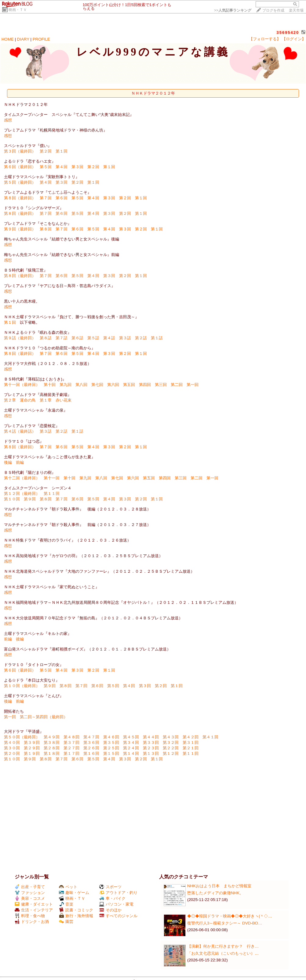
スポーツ (110, 887)
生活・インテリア (34, 910)
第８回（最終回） (20, 198)
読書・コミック (76, 910)
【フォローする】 (265, 39)
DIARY (23, 39)
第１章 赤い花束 (56, 400)
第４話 (109, 338)
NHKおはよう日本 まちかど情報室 (219, 886)
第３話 (125, 338)
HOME (8, 39)
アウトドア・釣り (118, 893)
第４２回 (191, 737)
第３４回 (131, 742)
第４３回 (171, 737)
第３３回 (151, 742)
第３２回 (171, 742)
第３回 (77, 167)
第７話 (62, 338)
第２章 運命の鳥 (20, 400)
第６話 (77, 338)
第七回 (97, 385)
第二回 (177, 385)
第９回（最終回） (20, 229)
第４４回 (151, 737)
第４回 (62, 167)
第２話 (141, 338)
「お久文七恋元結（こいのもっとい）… (223, 953)
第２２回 (171, 748)
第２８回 (52, 748)
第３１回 (191, 742)
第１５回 (111, 753)
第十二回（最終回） (22, 478)
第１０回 (12, 499)
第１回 (62, 151)
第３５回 (111, 742)
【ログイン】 (294, 39)
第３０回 (12, 748)
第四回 (145, 385)
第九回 (66, 385)
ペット (68, 887)
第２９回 (32, 748)
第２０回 (12, 753)
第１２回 (171, 753)
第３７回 (71, 742)
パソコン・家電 (116, 904)
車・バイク (112, 898)
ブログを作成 (273, 10)
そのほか (110, 910)
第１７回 (71, 753)
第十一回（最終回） (22, 385)
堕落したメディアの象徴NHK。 (215, 893)
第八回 (81, 385)
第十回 (50, 385)
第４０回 (12, 742)
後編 (8, 462)
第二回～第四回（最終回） (44, 717)
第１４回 (131, 753)
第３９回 (32, 742)
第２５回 (111, 748)
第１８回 (52, 753)
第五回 (129, 385)
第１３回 (151, 753)
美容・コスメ (30, 898)
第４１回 (210, 737)
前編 (20, 462)
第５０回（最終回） (22, 737)
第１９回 (32, 753)
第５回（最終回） (20, 182)
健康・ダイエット (34, 904)
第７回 (46, 198)
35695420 (288, 32)
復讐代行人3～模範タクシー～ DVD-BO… (225, 923)
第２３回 (151, 748)
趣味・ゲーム (74, 893)
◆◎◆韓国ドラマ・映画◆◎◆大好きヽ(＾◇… (230, 916)
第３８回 (52, 742)
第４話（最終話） (20, 431)
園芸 (66, 922)
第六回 (113, 385)
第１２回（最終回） (22, 494)
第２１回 (191, 748)
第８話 (46, 338)
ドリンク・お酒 (32, 922)
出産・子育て (30, 887)
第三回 (161, 385)
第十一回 (52, 478)
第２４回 (131, 748)
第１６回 (91, 753)
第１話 (157, 338)
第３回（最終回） (20, 151)
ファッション (30, 893)
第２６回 (91, 748)
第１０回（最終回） (22, 686)
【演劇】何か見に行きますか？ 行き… (223, 946)
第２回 (46, 151)
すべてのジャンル (118, 916)
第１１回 (52, 494)
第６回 (62, 198)
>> (233, 10)
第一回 (193, 385)
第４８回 (71, 737)
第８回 (46, 229)
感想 (8, 120)
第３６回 (91, 742)
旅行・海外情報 (76, 916)
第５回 (46, 167)
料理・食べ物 (30, 916)
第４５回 (131, 737)
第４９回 (52, 737)
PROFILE (41, 39)
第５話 (93, 338)
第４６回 (111, 737)
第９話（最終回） (20, 338)
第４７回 (91, 737)
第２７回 (71, 748)
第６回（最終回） (20, 167)
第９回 (30, 499)
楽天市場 (296, 10)
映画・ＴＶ (18, 10)
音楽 (66, 904)
